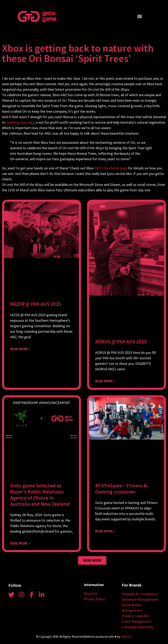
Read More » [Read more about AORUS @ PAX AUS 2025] (105, 381)
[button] (140, 16)
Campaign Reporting (137, 627)
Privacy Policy (94, 599)
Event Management (137, 621)
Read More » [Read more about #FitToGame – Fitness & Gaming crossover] (105, 531)
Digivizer (126, 637)
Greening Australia (20, 122)
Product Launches (136, 616)
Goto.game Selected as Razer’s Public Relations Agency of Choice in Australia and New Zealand (40, 495)
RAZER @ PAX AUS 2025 (36, 304)
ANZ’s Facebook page (111, 168)
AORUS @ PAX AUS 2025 (121, 342)
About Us (91, 593)
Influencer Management (140, 599)
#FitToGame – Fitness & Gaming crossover (121, 489)
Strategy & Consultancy (140, 594)
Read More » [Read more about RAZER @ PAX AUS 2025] (20, 349)
